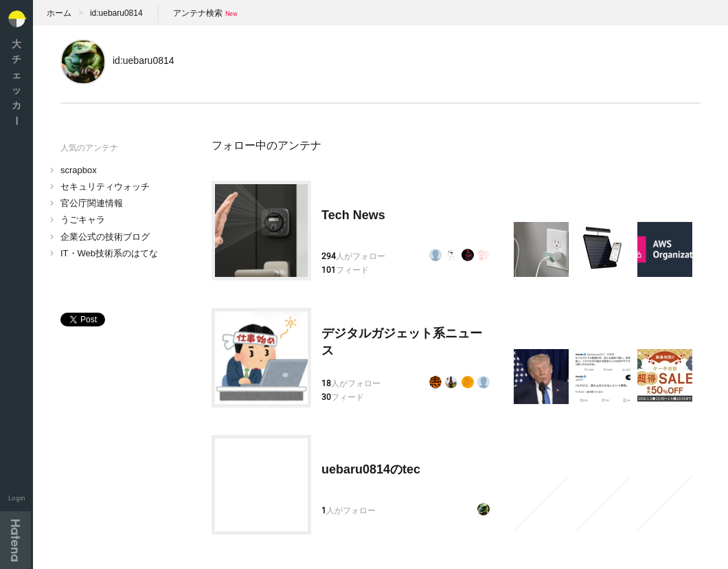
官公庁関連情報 (92, 203)
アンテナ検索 (198, 13)
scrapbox (79, 170)
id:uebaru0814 (116, 13)
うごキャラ (83, 220)
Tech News (353, 215)
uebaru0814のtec (371, 469)
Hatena (15, 540)
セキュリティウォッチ (105, 187)
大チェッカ (16, 82)
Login (17, 498)
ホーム (59, 13)
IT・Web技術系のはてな (109, 253)
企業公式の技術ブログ (105, 237)
